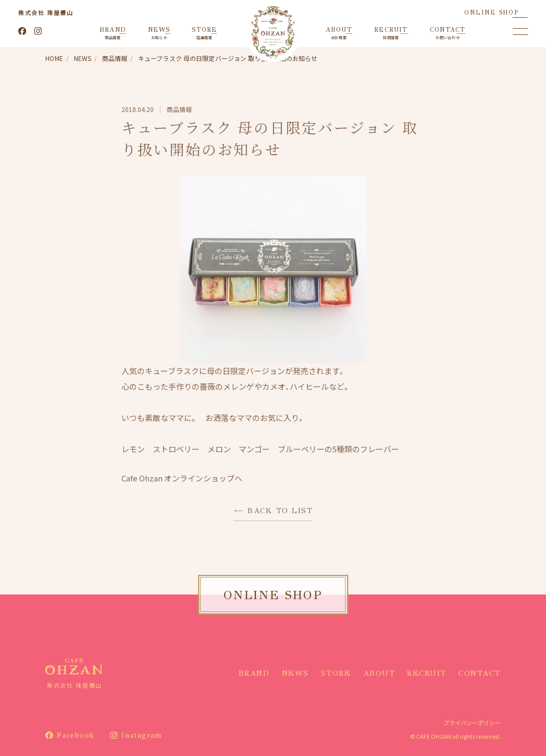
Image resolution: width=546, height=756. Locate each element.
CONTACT (480, 673)
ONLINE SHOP (491, 13)
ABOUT (379, 673)
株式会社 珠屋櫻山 (46, 13)
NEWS (295, 673)
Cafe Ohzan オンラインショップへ (182, 478)
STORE (336, 673)
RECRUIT (427, 673)
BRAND (254, 673)
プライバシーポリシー (472, 723)
